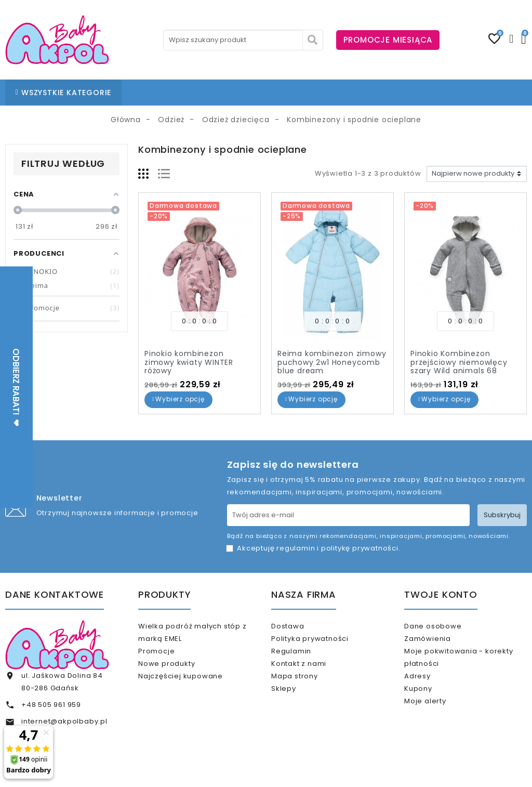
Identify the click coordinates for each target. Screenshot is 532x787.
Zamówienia (441, 643)
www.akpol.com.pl (322, 770)
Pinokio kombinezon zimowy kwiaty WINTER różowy (189, 362)
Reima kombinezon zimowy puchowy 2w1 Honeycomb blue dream (332, 362)
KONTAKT (328, 93)
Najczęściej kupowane (194, 689)
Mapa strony (308, 693)
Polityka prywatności (323, 643)
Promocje (170, 655)
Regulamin (305, 660)
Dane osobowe (446, 626)
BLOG (288, 93)
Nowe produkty (180, 672)
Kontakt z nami (312, 677)
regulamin (296, 548)
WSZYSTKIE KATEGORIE (63, 93)
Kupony (432, 706)
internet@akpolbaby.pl (64, 721)
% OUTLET (377, 93)
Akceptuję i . (318, 548)
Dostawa (301, 626)
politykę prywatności (360, 548)
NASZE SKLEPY (240, 93)
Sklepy (297, 710)
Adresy (431, 689)
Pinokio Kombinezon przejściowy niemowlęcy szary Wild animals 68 (459, 362)
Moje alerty (439, 723)
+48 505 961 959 (51, 705)
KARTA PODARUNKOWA (454, 93)
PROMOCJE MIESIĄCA (388, 40)
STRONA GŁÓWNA (167, 93)
